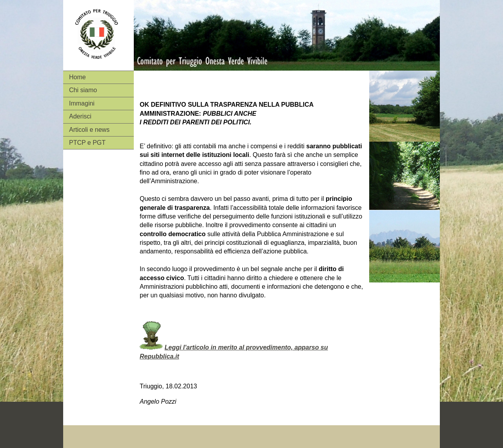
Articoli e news (89, 130)
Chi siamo (83, 90)
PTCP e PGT (87, 143)
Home (77, 77)
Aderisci (80, 116)
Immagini (82, 103)
